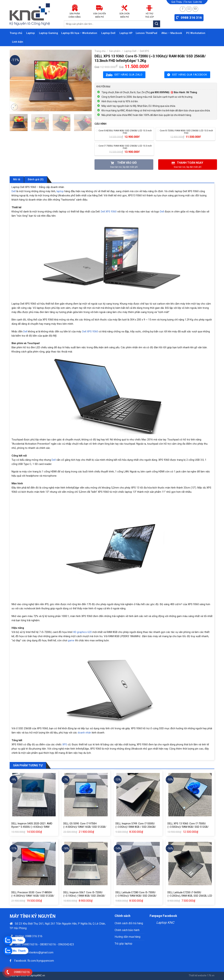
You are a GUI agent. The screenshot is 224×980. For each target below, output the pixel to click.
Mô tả (17, 179)
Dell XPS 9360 (109, 212)
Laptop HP (126, 33)
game (71, 640)
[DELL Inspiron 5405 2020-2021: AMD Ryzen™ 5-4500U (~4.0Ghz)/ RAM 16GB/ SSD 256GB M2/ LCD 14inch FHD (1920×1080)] (34, 795)
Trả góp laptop (123, 944)
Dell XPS (144, 51)
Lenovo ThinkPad (146, 33)
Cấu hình (100, 124)
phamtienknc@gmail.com (38, 952)
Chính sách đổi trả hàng (129, 923)
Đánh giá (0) (36, 179)
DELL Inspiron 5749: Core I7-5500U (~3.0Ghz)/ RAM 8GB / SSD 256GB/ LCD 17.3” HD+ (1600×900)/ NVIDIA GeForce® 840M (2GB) (136, 828)
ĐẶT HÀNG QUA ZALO (128, 75)
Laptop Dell (108, 33)
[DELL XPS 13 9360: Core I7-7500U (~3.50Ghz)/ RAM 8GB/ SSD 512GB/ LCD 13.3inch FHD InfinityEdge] (190, 795)
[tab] (17, 180)
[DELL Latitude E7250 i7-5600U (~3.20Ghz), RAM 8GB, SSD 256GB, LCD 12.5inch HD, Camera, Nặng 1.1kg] (190, 864)
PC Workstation (196, 33)
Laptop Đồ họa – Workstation (79, 33)
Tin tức (188, 2)
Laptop (31, 33)
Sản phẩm (115, 51)
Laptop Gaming (48, 33)
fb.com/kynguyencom (41, 961)
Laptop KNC (165, 923)
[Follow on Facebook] (183, 9)
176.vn (211, 975)
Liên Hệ (198, 2)
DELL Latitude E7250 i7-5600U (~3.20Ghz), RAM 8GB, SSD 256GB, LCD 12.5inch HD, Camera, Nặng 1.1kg (190, 896)
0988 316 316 (34, 936)
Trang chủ (16, 33)
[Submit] (157, 24)
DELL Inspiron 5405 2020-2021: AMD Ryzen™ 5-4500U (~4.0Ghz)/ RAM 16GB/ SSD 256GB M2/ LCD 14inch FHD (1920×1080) (34, 828)
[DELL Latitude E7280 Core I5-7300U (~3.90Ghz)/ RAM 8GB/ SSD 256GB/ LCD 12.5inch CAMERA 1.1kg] (138, 864)
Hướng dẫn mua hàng (127, 937)
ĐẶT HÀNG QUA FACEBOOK (190, 75)
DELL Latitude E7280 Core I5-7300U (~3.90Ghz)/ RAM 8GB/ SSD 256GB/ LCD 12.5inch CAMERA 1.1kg (136, 896)
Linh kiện (18, 42)
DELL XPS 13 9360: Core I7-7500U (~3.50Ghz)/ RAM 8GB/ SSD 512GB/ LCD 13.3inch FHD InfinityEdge (188, 827)
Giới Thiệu (177, 2)
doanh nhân (84, 733)
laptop (60, 191)
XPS (65, 744)
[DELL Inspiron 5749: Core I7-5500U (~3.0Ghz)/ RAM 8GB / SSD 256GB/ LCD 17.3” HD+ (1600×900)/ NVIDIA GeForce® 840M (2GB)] (138, 795)
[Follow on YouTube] (195, 9)
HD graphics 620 (82, 632)
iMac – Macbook (172, 33)
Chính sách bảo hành (127, 930)
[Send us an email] (189, 9)
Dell (14, 191)
